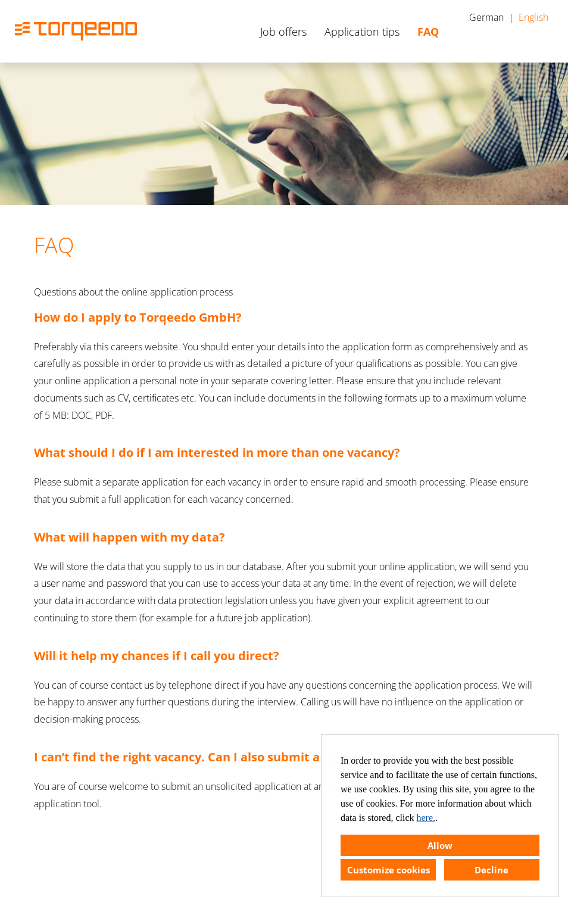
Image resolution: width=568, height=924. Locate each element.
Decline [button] (491, 870)
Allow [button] (440, 845)
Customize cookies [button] (388, 870)
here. (426, 818)
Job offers (283, 32)
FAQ (428, 32)
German (486, 17)
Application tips (362, 32)
